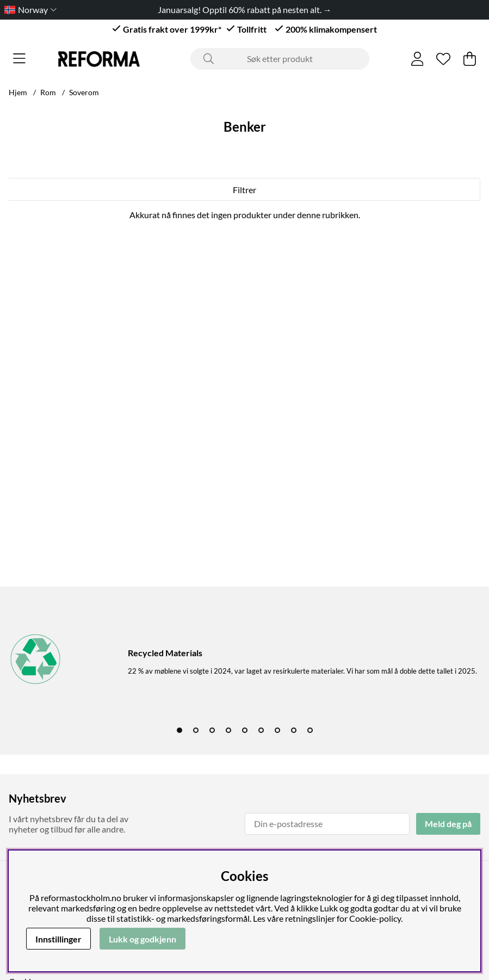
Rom (48, 92)
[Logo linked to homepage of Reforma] (99, 59)
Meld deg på (448, 824)
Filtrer (244, 190)
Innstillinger (58, 939)
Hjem (18, 92)
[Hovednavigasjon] (19, 59)
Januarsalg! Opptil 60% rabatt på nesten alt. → (245, 10)
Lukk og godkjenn (143, 939)
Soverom (84, 92)
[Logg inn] (417, 59)
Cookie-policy (375, 918)
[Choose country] (28, 10)
